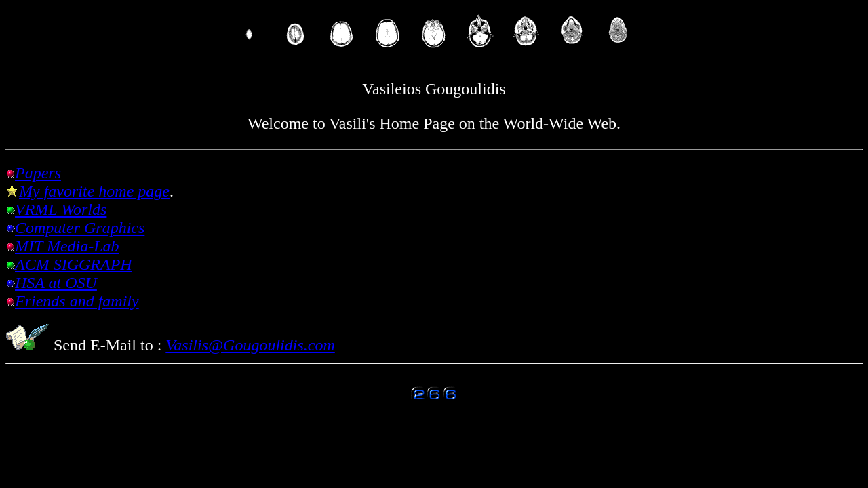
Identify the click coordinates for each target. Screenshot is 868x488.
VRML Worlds (61, 209)
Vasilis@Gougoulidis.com (250, 345)
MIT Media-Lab (67, 246)
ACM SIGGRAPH (74, 264)
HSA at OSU (56, 283)
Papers (38, 173)
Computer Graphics (80, 228)
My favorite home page (94, 191)
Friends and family (77, 301)
